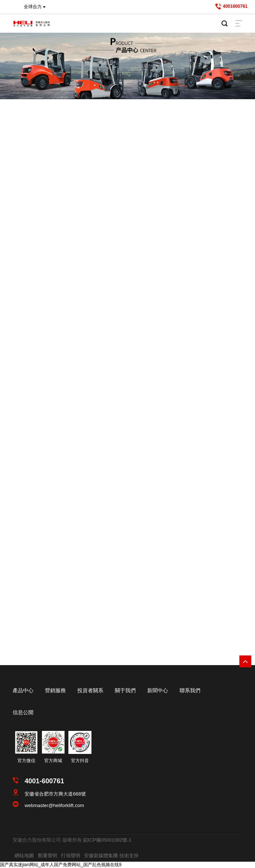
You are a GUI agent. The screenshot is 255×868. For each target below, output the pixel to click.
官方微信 (26, 761)
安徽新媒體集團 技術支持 (111, 856)
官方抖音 (80, 761)
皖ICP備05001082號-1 (107, 840)
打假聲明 (71, 856)
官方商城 (53, 761)
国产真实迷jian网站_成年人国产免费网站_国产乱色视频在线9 (61, 865)
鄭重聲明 (48, 856)
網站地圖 (24, 856)
